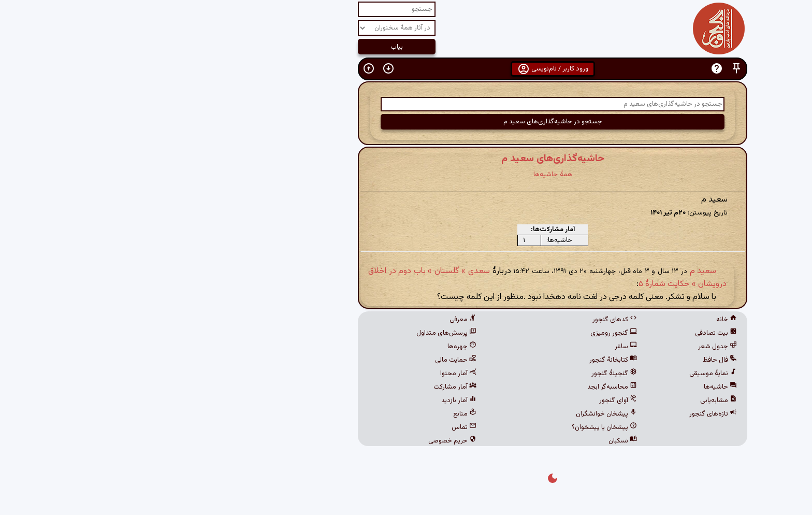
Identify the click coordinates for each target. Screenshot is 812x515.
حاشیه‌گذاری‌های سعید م (406, 159)
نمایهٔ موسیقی (567, 374)
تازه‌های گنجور (567, 414)
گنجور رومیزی (467, 333)
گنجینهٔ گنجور (468, 374)
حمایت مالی (309, 360)
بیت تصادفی (569, 333)
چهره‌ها (315, 347)
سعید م (557, 271)
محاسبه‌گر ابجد (466, 387)
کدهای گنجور (468, 320)
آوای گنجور (472, 400)
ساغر (479, 347)
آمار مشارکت (308, 387)
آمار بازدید (312, 400)
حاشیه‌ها (574, 387)
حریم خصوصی (306, 441)
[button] (590, 69)
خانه (580, 320)
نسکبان (476, 441)
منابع (318, 414)
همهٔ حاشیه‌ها (406, 174)
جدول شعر (571, 347)
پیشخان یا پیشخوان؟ (458, 427)
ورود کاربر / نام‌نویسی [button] (406, 69)
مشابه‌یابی (572, 400)
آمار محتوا (312, 374)
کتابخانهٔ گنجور (467, 360)
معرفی (316, 320)
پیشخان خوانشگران (460, 414)
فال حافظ (573, 360)
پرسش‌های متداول (300, 333)
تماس (317, 427)
